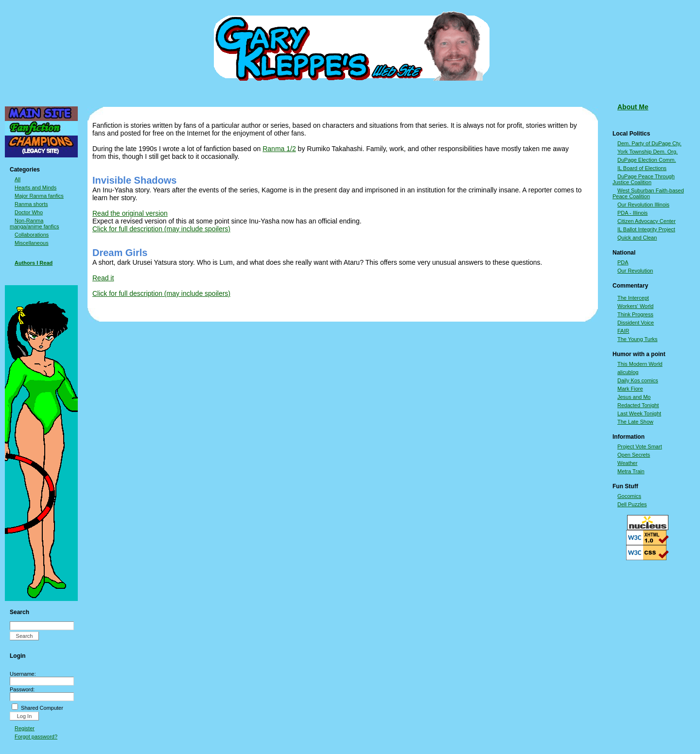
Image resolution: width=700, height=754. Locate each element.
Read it (103, 278)
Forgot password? (36, 737)
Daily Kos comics (638, 380)
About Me (633, 107)
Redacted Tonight (638, 405)
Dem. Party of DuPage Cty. (649, 143)
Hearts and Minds (35, 188)
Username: (23, 674)
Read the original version (130, 213)
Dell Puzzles (632, 504)
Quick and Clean (637, 238)
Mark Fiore (630, 389)
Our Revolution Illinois (643, 205)
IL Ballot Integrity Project (646, 229)
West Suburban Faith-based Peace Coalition (648, 193)
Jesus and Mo (634, 397)
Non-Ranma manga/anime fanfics (35, 223)
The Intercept (633, 298)
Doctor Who (29, 212)
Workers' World (635, 306)
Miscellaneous (32, 243)
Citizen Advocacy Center (647, 221)
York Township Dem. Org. (647, 152)
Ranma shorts (31, 204)
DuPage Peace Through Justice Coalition (644, 179)
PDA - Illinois (632, 213)
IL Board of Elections (642, 168)
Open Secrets (634, 455)
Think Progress (635, 314)
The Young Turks (638, 339)
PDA (623, 262)
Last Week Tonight (639, 413)
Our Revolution (635, 271)
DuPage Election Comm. (647, 160)
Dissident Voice (636, 323)
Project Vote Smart (640, 446)
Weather (627, 463)
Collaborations (32, 235)
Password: (22, 689)
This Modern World (640, 364)
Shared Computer (42, 708)
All (17, 179)
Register (25, 728)
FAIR (623, 331)
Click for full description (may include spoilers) (161, 229)
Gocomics (629, 496)
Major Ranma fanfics (39, 196)
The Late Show (635, 422)
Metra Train (631, 471)
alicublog (628, 372)
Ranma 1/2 (279, 149)
